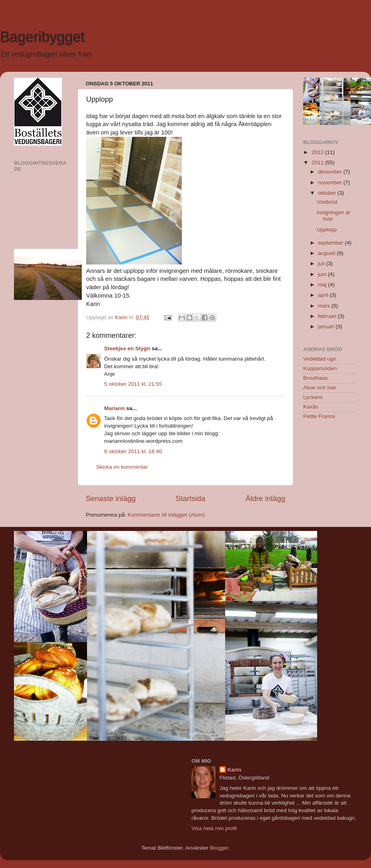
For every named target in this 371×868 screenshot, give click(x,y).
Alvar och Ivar (320, 388)
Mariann (114, 408)
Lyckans (313, 397)
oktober (328, 193)
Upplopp (327, 230)
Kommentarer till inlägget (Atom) (166, 515)
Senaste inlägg (111, 498)
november (331, 182)
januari (327, 326)
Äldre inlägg (265, 498)
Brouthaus (316, 378)
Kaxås (311, 407)
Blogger (219, 848)
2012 (318, 152)
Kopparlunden (320, 368)
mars (325, 306)
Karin (234, 770)
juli (322, 263)
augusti (327, 253)
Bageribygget (42, 37)
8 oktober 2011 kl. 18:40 (133, 451)
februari (328, 316)
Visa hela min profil (214, 828)
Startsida (190, 498)
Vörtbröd (327, 202)
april (324, 295)
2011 (318, 163)
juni (323, 274)
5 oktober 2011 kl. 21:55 (133, 384)
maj (323, 285)
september (332, 243)
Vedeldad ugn (320, 359)
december (331, 172)
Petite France (319, 416)
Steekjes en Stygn (127, 348)
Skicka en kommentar (122, 467)
